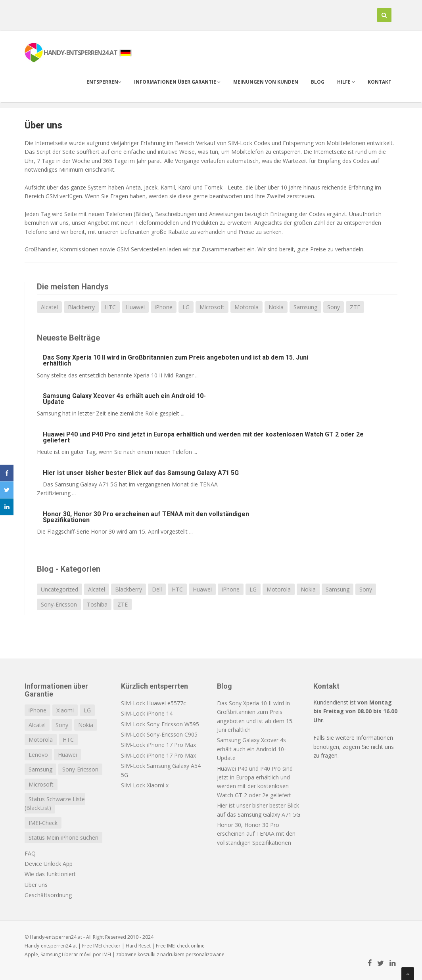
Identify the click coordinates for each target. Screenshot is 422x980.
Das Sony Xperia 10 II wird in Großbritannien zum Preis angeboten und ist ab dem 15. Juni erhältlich (176, 360)
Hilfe (346, 82)
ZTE (355, 307)
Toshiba (97, 604)
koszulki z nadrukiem (161, 954)
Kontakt (380, 82)
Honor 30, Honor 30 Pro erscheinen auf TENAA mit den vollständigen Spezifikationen (146, 517)
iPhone (164, 307)
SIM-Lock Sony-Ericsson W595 (160, 724)
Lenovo (38, 755)
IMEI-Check (43, 823)
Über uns (43, 125)
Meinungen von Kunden (266, 82)
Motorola (246, 307)
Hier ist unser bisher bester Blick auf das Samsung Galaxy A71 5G (141, 473)
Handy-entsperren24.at (51, 946)
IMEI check (178, 946)
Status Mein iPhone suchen (63, 837)
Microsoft (212, 307)
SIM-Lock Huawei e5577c (153, 703)
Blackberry (81, 307)
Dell (157, 589)
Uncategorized (59, 589)
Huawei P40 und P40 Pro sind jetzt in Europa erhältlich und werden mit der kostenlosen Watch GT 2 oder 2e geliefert (203, 437)
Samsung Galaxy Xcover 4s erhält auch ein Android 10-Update (124, 399)
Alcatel (49, 307)
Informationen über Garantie (177, 82)
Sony (334, 307)
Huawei (135, 307)
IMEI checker (107, 946)
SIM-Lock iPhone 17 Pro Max (158, 745)
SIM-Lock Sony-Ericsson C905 (159, 734)
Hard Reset (138, 946)
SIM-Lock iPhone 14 (147, 713)
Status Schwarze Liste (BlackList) (55, 803)
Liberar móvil (77, 954)
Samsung (305, 307)
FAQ (30, 853)
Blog (318, 82)
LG (186, 307)
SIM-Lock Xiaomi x (145, 785)
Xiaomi (65, 710)
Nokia (276, 307)
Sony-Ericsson (59, 604)
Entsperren (104, 82)
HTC (110, 307)
